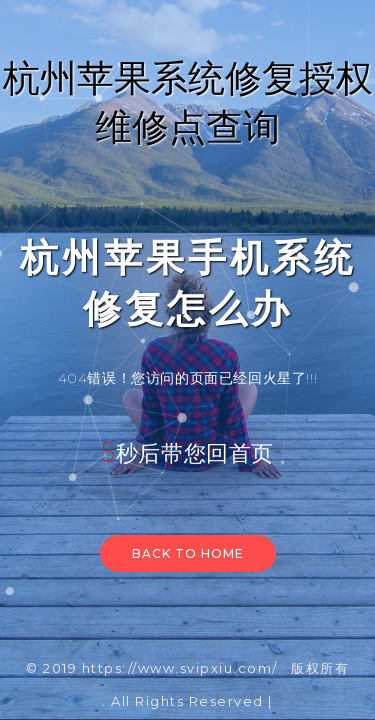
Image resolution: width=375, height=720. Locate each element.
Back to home (188, 553)
